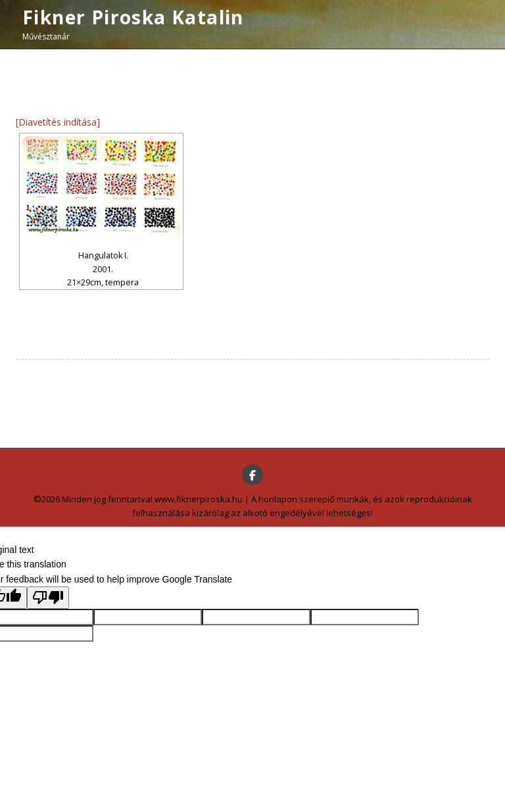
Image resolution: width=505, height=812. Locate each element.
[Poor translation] (48, 598)
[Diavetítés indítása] (58, 122)
